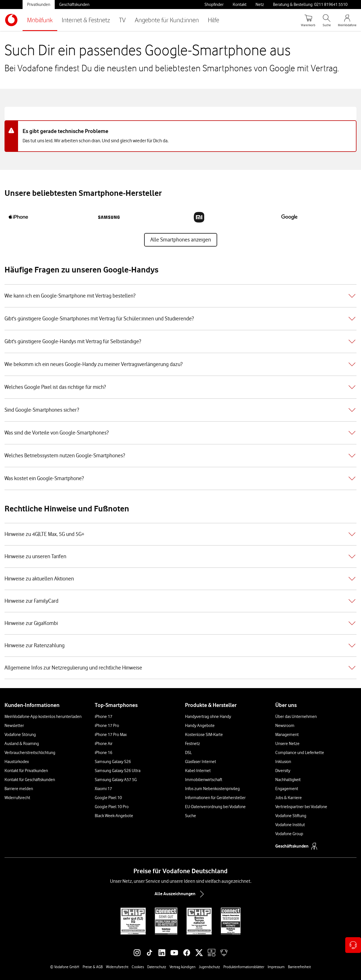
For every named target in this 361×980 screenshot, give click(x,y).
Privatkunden (39, 5)
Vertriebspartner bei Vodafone (301, 807)
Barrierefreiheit (299, 967)
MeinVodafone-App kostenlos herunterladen (43, 717)
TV (122, 20)
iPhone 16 (104, 753)
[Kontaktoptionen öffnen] (353, 945)
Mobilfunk (40, 20)
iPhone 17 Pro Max (111, 735)
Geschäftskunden (74, 5)
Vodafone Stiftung (291, 816)
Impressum (276, 967)
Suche (191, 816)
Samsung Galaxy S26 (113, 762)
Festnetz (192, 744)
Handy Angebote (200, 726)
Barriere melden (19, 789)
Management (287, 735)
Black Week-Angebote (114, 816)
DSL (188, 753)
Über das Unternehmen (296, 717)
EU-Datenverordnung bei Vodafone (215, 807)
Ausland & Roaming (22, 744)
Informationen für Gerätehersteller (215, 798)
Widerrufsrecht (17, 798)
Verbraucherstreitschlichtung (30, 753)
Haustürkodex (17, 762)
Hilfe (213, 20)
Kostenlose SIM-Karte (204, 735)
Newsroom (285, 726)
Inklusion (283, 762)
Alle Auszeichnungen (180, 894)
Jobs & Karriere (289, 798)
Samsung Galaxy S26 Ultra (118, 771)
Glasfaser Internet (201, 762)
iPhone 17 (104, 717)
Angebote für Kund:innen (167, 20)
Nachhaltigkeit (288, 780)
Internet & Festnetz (86, 20)
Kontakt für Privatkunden (26, 771)
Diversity (283, 771)
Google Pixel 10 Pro (112, 807)
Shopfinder (214, 5)
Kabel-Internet (198, 771)
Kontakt (240, 5)
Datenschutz (157, 967)
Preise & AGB (93, 967)
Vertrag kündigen (182, 967)
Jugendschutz (209, 967)
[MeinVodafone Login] (347, 20)
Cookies (138, 967)
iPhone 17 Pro (107, 726)
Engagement (287, 789)
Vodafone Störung (20, 735)
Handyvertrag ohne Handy (208, 717)
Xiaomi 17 (103, 789)
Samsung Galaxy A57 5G (116, 780)
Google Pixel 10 (108, 798)
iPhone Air (104, 744)
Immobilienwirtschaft (204, 780)
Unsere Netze (287, 744)
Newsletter (14, 726)
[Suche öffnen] (327, 20)
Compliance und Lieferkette (300, 753)
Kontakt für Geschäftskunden (30, 780)
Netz (260, 5)
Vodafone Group (289, 834)
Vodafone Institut (290, 825)
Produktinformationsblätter (244, 967)
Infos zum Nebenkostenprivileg (212, 789)
